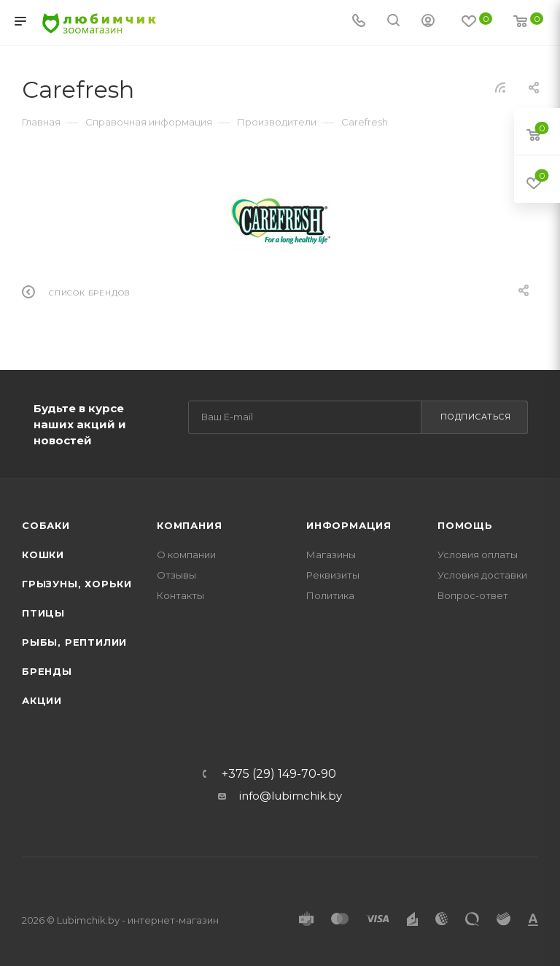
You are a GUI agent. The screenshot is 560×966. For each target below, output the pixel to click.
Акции (42, 700)
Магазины (331, 555)
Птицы (43, 613)
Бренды (47, 671)
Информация (349, 525)
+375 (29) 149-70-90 (279, 774)
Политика (330, 595)
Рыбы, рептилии (74, 642)
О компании (186, 555)
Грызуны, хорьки (77, 584)
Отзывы (176, 575)
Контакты (180, 595)
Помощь (465, 525)
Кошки (43, 555)
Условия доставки (482, 575)
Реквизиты (333, 575)
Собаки (46, 525)
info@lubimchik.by (291, 796)
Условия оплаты (478, 555)
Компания (189, 525)
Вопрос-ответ (473, 595)
